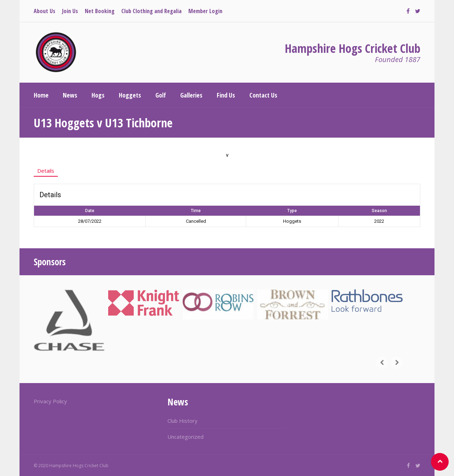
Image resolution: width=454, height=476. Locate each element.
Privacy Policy (50, 401)
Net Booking (100, 11)
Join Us (70, 11)
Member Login (205, 11)
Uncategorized (186, 437)
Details (46, 171)
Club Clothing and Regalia (151, 11)
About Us (45, 11)
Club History (182, 421)
